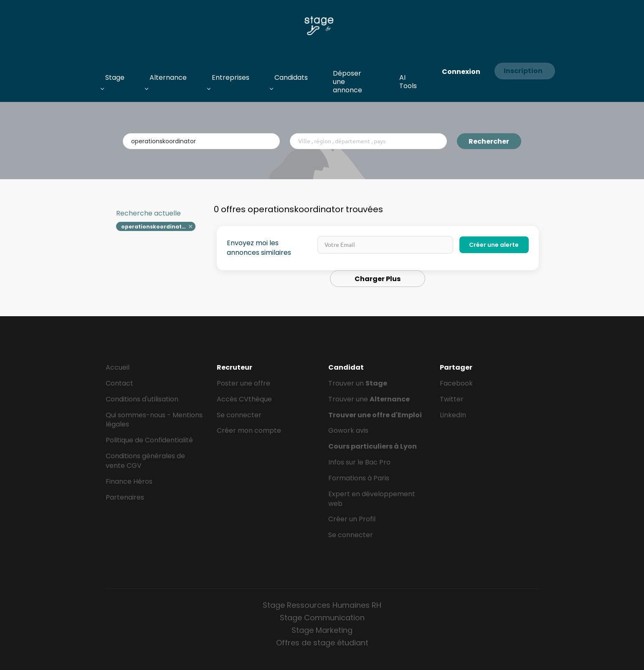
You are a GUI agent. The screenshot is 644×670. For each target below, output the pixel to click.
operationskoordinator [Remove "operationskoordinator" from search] (155, 227)
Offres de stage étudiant (322, 643)
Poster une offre (243, 383)
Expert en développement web (372, 499)
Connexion (461, 72)
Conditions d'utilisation (142, 399)
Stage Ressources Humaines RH (322, 605)
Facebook (456, 383)
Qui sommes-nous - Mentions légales (154, 420)
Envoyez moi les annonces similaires (259, 248)
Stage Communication (322, 618)
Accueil (118, 367)
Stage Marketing (322, 630)
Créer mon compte (249, 430)
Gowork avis (348, 430)
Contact (119, 383)
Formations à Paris (359, 478)
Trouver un (358, 383)
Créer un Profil (352, 519)
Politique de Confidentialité (149, 440)
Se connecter (239, 415)
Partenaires (125, 497)
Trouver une (369, 399)
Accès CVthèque (244, 399)
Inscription (523, 71)
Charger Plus (378, 279)
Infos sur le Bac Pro (359, 462)
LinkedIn (453, 415)
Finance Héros (129, 481)
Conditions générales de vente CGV (145, 461)
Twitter (452, 399)
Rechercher (489, 141)
